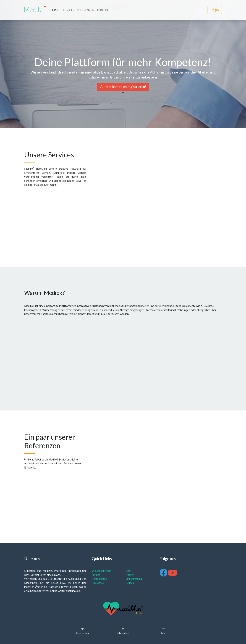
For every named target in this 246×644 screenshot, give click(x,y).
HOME (55, 10)
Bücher (130, 575)
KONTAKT (103, 10)
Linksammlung (134, 579)
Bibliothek (98, 583)
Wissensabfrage (102, 571)
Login (215, 10)
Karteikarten (99, 579)
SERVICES (68, 10)
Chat (129, 571)
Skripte (96, 575)
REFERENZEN (86, 10)
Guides (130, 583)
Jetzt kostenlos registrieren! (123, 87)
